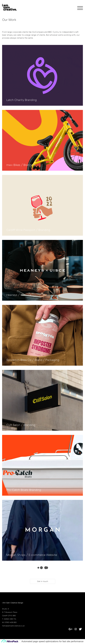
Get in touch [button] (43, 581)
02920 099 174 (10, 619)
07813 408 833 (11, 622)
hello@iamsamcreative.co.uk (13, 626)
